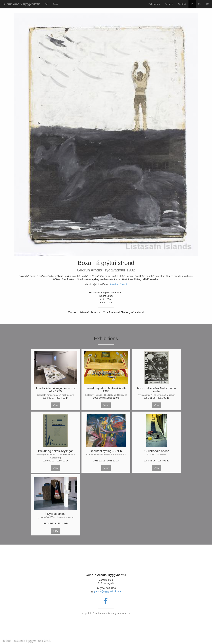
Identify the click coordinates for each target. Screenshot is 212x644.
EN (200, 4)
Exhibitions (154, 4)
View (55, 405)
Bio (46, 4)
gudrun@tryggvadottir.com (108, 591)
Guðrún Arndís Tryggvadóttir (21, 4)
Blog (55, 4)
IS (192, 4)
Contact (182, 4)
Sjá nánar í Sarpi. (118, 284)
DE (208, 4)
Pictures (169, 4)
